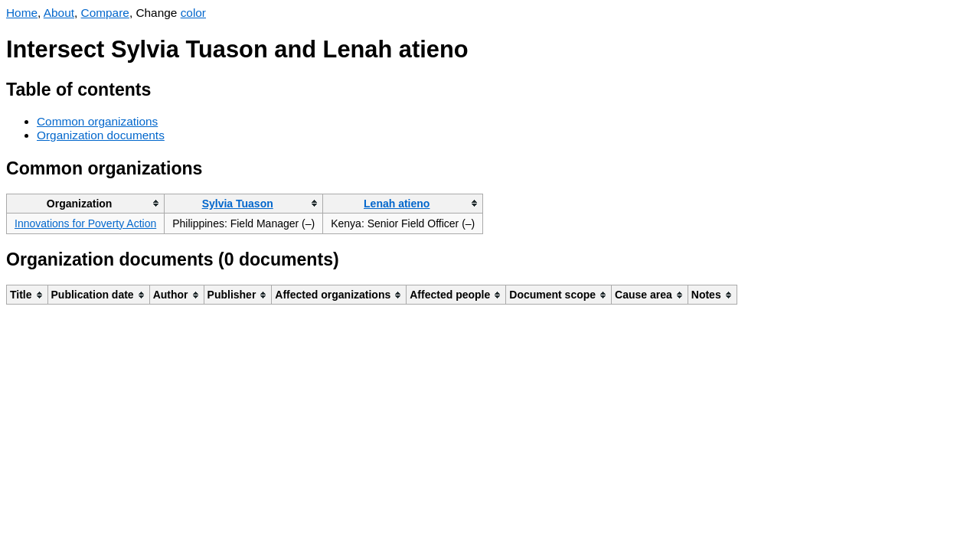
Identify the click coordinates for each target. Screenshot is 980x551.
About (59, 13)
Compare (105, 13)
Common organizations (97, 121)
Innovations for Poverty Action (85, 223)
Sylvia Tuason (238, 204)
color (193, 13)
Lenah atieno (397, 204)
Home (22, 13)
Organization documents (101, 135)
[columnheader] (86, 203)
